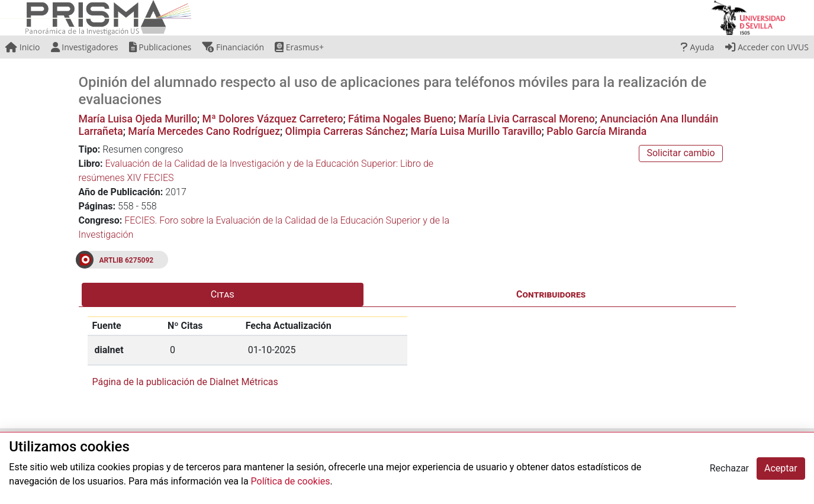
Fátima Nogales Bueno (401, 119)
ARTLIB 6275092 (127, 260)
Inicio (22, 47)
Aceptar (781, 468)
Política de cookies (291, 481)
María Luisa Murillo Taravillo (476, 131)
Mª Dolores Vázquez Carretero (273, 119)
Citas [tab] (223, 294)
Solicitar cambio (681, 153)
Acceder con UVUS (767, 47)
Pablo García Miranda (596, 131)
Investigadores (85, 47)
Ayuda (697, 47)
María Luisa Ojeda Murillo (138, 119)
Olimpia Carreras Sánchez (345, 131)
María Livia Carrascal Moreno (526, 119)
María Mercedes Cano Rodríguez (204, 131)
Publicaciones (160, 47)
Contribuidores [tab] (551, 294)
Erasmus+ (299, 47)
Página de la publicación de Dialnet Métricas (185, 382)
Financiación (233, 47)
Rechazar (729, 468)
